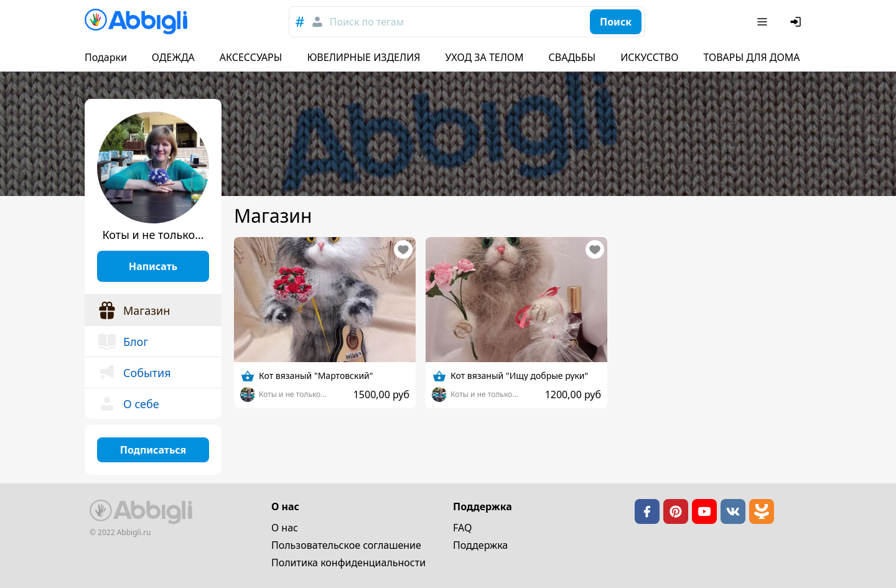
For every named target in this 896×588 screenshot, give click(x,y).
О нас (285, 528)
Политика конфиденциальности (348, 562)
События (134, 373)
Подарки (106, 57)
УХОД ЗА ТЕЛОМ (485, 57)
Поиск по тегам (367, 22)
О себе (128, 404)
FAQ (462, 528)
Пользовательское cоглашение (346, 545)
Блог (123, 342)
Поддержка (480, 545)
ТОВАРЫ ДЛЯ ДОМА (751, 57)
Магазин (133, 310)
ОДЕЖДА (173, 57)
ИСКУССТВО (649, 57)
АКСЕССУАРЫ (251, 57)
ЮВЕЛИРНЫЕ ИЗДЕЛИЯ (363, 57)
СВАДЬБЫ (572, 57)
